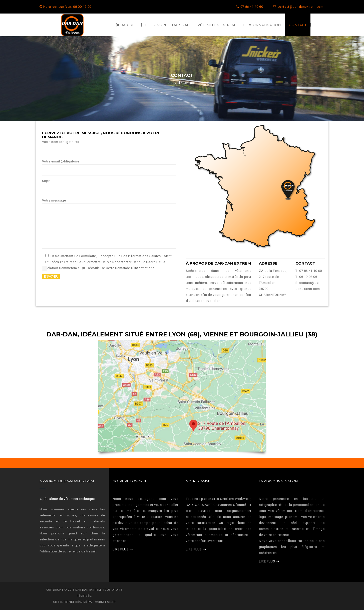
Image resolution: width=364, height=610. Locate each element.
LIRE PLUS (121, 549)
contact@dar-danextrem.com (298, 7)
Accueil (174, 83)
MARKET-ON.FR (105, 602)
